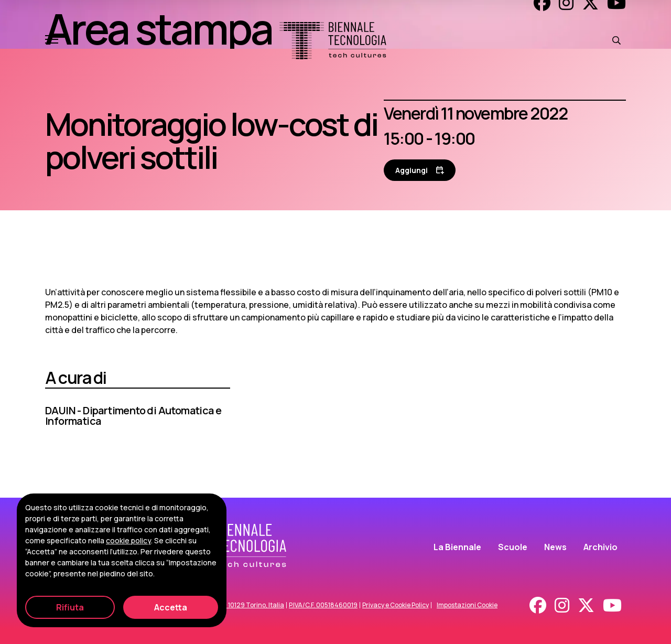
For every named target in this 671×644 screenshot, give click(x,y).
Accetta (171, 607)
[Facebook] (538, 605)
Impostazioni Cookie (467, 605)
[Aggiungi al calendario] (420, 170)
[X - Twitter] (586, 605)
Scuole (513, 547)
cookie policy (128, 540)
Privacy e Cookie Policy (396, 605)
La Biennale (457, 547)
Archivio (600, 547)
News (555, 547)
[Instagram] (562, 605)
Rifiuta (70, 607)
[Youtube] (612, 605)
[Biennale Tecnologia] (333, 41)
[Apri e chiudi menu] (52, 40)
